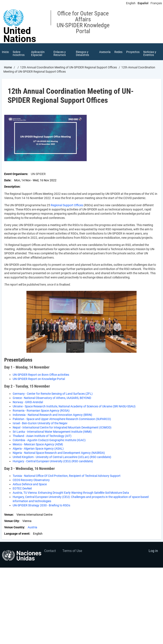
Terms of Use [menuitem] (72, 551)
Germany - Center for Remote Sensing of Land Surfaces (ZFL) (53, 394)
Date (7, 180)
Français (156, 3)
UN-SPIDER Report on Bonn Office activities (41, 375)
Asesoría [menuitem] (105, 52)
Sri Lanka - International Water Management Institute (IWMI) (52, 432)
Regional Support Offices (67, 205)
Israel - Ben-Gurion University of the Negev (40, 423)
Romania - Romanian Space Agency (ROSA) (41, 411)
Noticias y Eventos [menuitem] (150, 53)
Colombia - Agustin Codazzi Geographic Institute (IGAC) (49, 440)
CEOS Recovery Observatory (31, 480)
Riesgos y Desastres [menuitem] (82, 53)
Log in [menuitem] (153, 551)
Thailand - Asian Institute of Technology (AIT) (42, 436)
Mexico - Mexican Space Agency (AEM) (38, 444)
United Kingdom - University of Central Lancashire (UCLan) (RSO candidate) (62, 457)
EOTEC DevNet (22, 488)
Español (143, 3)
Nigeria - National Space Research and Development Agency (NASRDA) (59, 453)
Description (12, 187)
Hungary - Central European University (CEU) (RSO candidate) (53, 461)
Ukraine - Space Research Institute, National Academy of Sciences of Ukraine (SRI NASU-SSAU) (74, 406)
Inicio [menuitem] (5, 52)
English (131, 3)
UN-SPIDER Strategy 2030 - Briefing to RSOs (41, 505)
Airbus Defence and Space (30, 484)
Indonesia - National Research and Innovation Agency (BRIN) (52, 415)
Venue (9, 515)
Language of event (17, 534)
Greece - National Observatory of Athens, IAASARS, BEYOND (52, 398)
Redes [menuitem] (118, 52)
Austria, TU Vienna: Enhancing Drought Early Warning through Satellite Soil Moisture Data (71, 493)
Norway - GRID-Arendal (28, 402)
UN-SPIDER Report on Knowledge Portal (39, 379)
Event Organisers (16, 174)
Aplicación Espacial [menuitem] (38, 53)
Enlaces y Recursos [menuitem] (60, 53)
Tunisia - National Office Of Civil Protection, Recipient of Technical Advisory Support (67, 476)
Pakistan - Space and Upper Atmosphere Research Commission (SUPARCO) (62, 419)
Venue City (12, 521)
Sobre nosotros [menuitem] (19, 53)
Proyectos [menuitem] (133, 52)
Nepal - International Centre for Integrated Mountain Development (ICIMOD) (62, 427)
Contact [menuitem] (50, 551)
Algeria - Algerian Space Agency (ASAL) (38, 449)
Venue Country (14, 527)
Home (8, 67)
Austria (32, 527)
